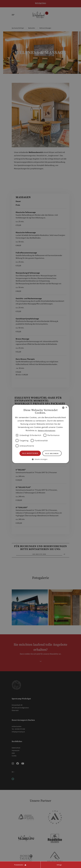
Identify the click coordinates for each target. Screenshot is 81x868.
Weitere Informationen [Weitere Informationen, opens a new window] (47, 431)
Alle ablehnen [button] (52, 453)
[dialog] (40, 434)
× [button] (66, 408)
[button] (40, 459)
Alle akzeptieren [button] (30, 453)
